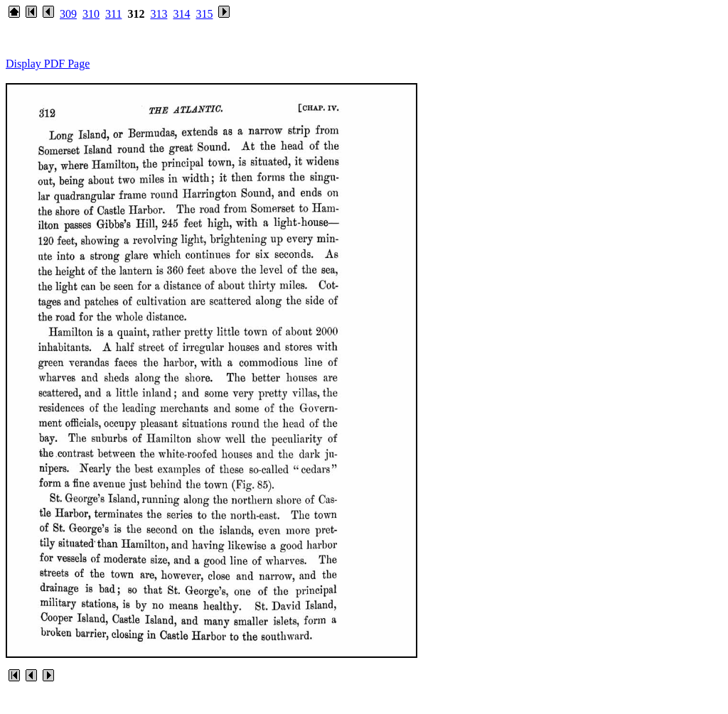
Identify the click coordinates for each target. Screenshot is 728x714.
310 (91, 14)
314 (181, 14)
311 (113, 14)
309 (68, 14)
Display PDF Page (48, 64)
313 (159, 14)
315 (204, 14)
